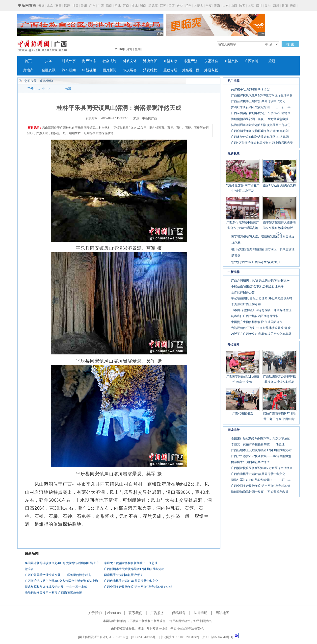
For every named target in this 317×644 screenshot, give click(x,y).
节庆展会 (130, 70)
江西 (172, 6)
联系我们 (135, 613)
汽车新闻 (69, 70)
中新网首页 (27, 5)
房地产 (28, 70)
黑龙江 (153, 6)
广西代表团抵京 (243, 414)
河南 (126, 6)
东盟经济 (191, 61)
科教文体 (130, 61)
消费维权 (150, 70)
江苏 (163, 6)
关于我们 (95, 613)
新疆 (276, 6)
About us (114, 613)
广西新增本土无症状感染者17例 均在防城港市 (134, 569)
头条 (49, 61)
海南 (109, 6)
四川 (259, 6)
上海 (251, 6)
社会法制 (109, 61)
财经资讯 (89, 61)
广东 (92, 6)
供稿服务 (179, 613)
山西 (234, 6)
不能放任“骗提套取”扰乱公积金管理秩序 (257, 286)
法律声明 (201, 613)
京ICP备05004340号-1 (217, 637)
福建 (67, 6)
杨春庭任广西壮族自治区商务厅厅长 (255, 316)
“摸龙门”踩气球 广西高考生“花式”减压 (256, 262)
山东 (226, 6)
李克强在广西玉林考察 (246, 304)
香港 (268, 6)
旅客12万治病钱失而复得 (279, 185)
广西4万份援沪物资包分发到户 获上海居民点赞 (262, 143)
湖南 (143, 6)
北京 (50, 6)
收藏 (68, 89)
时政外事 (69, 61)
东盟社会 (211, 61)
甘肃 (76, 6)
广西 (101, 6)
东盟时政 (170, 61)
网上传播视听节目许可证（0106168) (103, 637)
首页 (28, 61)
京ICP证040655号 (144, 637)
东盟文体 (231, 61)
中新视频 (89, 70)
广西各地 (252, 61)
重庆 (58, 6)
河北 (118, 6)
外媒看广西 (191, 70)
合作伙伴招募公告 (243, 292)
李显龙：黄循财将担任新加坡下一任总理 (131, 563)
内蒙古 (198, 6)
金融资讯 (49, 70)
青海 (217, 6)
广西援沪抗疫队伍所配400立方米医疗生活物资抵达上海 (61, 581)
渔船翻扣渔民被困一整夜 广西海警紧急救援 (53, 593)
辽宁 (188, 6)
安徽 (42, 6)
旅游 (272, 61)
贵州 (84, 6)
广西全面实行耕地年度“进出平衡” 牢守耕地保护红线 (138, 587)
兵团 (285, 6)
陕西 (242, 6)
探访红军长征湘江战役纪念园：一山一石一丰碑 (56, 587)
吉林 (180, 6)
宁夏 (209, 6)
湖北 (135, 6)
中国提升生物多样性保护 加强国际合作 (257, 322)
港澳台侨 (150, 61)
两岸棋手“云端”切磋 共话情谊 (123, 575)
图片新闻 (109, 70)
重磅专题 (170, 70)
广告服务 (157, 613)
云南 (293, 6)
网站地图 (222, 613)
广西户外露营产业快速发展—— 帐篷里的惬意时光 (58, 575)
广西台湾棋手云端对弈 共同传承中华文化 (131, 581)
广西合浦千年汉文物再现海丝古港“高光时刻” (260, 131)
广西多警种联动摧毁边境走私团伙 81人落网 (260, 137)
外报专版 (211, 70)
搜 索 (290, 44)
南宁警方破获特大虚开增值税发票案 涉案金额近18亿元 (279, 228)
